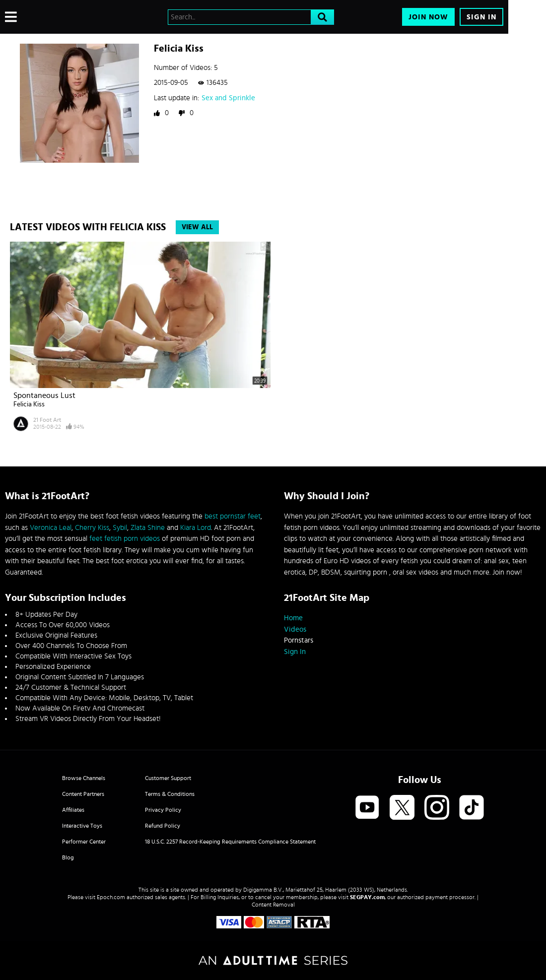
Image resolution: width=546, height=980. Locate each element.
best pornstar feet (233, 516)
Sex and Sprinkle (228, 98)
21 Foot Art (47, 420)
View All (197, 227)
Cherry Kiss (92, 528)
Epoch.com (111, 897)
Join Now (428, 17)
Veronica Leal (51, 528)
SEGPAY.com (367, 897)
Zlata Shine (148, 528)
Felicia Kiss (29, 404)
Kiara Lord (196, 528)
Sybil (120, 528)
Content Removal (273, 905)
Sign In (481, 17)
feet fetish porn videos (125, 539)
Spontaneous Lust (44, 395)
